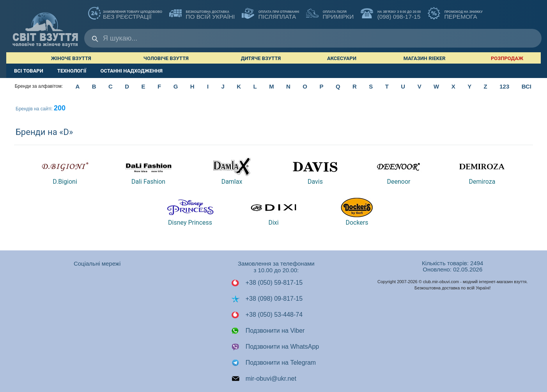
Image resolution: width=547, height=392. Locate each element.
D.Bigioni (65, 171)
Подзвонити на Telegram (273, 363)
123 (504, 86)
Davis (315, 171)
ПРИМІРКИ (330, 14)
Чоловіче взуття (166, 58)
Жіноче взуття (71, 58)
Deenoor (398, 171)
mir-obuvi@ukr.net (264, 379)
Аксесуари (342, 58)
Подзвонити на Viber (268, 331)
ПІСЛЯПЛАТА (270, 14)
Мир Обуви (45, 26)
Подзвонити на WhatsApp (275, 347)
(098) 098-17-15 (391, 14)
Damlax (232, 171)
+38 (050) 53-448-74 (267, 315)
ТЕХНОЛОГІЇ (72, 71)
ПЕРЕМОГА (455, 14)
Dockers (357, 212)
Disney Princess (190, 212)
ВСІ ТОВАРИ (29, 71)
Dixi (274, 212)
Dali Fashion (149, 171)
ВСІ (527, 86)
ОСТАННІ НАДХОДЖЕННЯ (131, 71)
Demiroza (482, 171)
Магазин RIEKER (425, 58)
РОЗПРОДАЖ (507, 58)
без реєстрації (125, 14)
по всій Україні (202, 14)
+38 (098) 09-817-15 (267, 299)
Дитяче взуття (261, 58)
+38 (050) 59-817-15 (267, 283)
